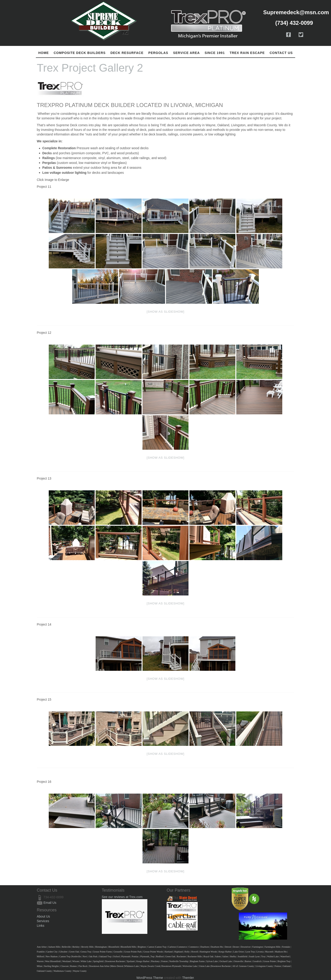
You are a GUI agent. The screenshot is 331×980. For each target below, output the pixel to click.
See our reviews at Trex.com (122, 897)
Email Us (50, 903)
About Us (43, 916)
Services (43, 921)
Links (41, 926)
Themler (188, 978)
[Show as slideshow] (165, 312)
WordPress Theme (150, 978)
